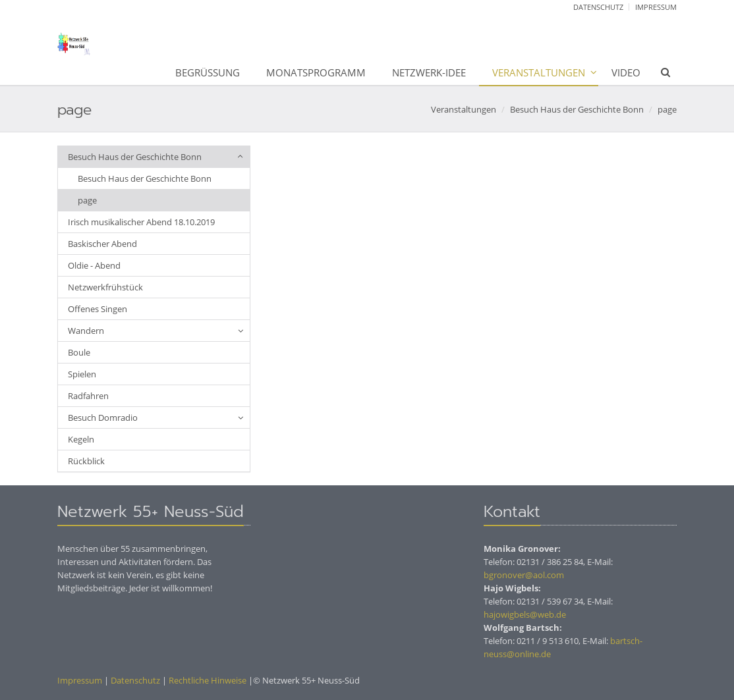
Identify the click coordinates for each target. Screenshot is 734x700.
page (667, 109)
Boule (79, 352)
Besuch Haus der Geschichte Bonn (577, 109)
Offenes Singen (98, 309)
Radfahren (88, 396)
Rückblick (86, 461)
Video (626, 72)
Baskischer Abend (102, 244)
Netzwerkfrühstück (105, 287)
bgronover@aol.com (524, 575)
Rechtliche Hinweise (207, 680)
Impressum (656, 7)
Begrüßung (208, 72)
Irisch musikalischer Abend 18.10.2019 (141, 222)
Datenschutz (598, 7)
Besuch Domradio (103, 417)
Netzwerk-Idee (429, 72)
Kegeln (81, 439)
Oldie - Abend (94, 265)
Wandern (86, 331)
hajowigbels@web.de (525, 614)
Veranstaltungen (539, 72)
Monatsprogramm (316, 72)
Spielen (82, 374)
